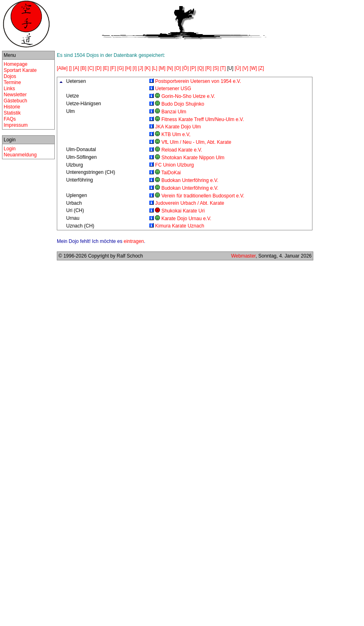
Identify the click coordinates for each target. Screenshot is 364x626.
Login (10, 149)
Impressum (16, 125)
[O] (178, 68)
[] (70, 68)
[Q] (200, 68)
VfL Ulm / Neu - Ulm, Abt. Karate (196, 142)
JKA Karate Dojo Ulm (178, 127)
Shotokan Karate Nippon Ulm (193, 158)
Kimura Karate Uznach (180, 226)
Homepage (16, 64)
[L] (154, 68)
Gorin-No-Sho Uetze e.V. (188, 96)
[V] (245, 68)
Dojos (10, 76)
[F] (113, 68)
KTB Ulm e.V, (176, 134)
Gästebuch (15, 101)
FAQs (10, 119)
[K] (148, 68)
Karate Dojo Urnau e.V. (186, 219)
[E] (106, 68)
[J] (141, 68)
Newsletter (15, 95)
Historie (12, 107)
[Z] (261, 68)
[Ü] (238, 68)
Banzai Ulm (174, 112)
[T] (223, 68)
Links (9, 89)
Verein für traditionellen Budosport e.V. (203, 196)
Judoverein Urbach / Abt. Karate (190, 203)
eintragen (134, 241)
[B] (83, 68)
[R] (208, 68)
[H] (128, 68)
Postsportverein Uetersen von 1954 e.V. (198, 81)
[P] (193, 68)
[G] (121, 68)
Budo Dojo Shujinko (183, 104)
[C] (91, 68)
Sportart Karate (20, 70)
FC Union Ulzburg (174, 165)
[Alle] (62, 68)
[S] (216, 68)
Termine (12, 82)
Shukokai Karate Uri (183, 211)
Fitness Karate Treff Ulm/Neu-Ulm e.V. (203, 119)
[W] (253, 68)
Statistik (12, 113)
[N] (170, 68)
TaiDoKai (171, 173)
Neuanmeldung (20, 155)
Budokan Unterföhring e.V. (190, 180)
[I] (135, 68)
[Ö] (185, 68)
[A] (76, 68)
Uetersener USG (173, 89)
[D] (98, 68)
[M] (162, 68)
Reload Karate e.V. (182, 150)
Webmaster (243, 256)
